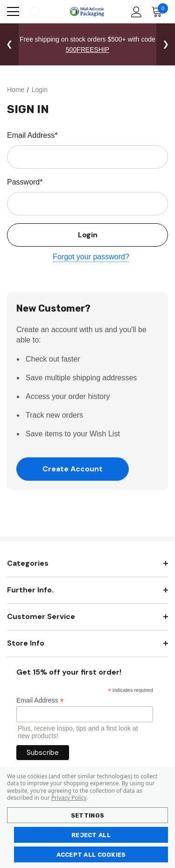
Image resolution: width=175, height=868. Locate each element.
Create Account (73, 469)
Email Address (40, 701)
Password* (25, 182)
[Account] (135, 12)
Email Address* (32, 135)
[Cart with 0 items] (159, 12)
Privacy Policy (69, 798)
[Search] (35, 12)
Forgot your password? (91, 257)
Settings (87, 815)
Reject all (91, 835)
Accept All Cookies (91, 855)
